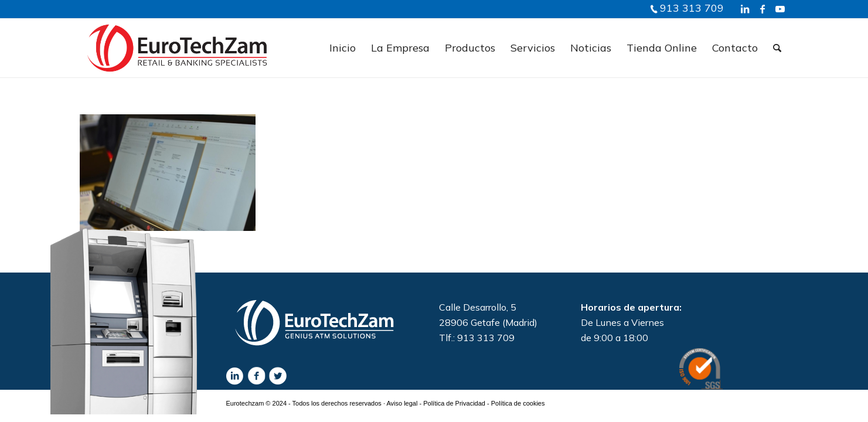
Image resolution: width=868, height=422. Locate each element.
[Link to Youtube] (780, 9)
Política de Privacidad (454, 403)
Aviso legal (402, 403)
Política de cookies (518, 403)
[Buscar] (777, 48)
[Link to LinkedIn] (745, 9)
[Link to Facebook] (763, 9)
